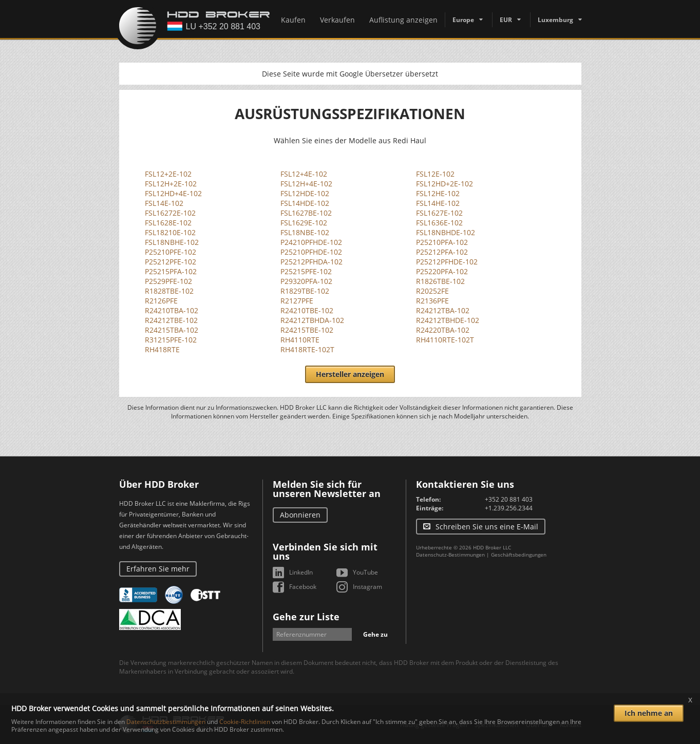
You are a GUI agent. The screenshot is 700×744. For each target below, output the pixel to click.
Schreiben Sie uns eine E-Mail (487, 527)
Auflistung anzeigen (403, 20)
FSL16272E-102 (170, 213)
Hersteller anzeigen (350, 374)
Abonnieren (300, 515)
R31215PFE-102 (171, 340)
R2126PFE (161, 301)
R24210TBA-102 (172, 310)
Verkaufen (337, 20)
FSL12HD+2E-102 (444, 184)
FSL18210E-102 (170, 232)
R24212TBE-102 (171, 320)
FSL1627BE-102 (306, 213)
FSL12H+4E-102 (306, 184)
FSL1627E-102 (439, 213)
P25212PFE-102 (171, 262)
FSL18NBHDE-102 (446, 232)
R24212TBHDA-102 (312, 320)
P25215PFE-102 (306, 271)
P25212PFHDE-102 (447, 262)
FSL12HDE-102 (305, 193)
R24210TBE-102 (307, 310)
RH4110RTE (300, 340)
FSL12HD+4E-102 (173, 193)
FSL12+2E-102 (168, 174)
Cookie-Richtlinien (245, 722)
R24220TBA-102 (443, 330)
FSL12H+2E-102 (171, 184)
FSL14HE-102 (438, 203)
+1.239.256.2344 (509, 508)
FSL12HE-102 (438, 193)
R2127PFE (297, 301)
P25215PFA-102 (171, 271)
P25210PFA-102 (442, 242)
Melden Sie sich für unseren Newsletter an (327, 489)
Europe (463, 20)
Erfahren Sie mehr (158, 569)
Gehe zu (375, 634)
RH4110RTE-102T (445, 340)
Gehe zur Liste (306, 617)
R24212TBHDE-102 (448, 320)
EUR (506, 20)
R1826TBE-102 (440, 281)
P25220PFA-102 (442, 271)
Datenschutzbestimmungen (166, 722)
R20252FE (432, 291)
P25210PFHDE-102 (311, 252)
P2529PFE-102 (168, 281)
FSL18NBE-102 (305, 232)
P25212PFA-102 (442, 252)
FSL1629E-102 (304, 223)
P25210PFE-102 (171, 252)
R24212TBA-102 (443, 310)
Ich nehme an (649, 713)
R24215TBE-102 (307, 330)
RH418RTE (162, 349)
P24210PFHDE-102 (311, 242)
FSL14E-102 (164, 203)
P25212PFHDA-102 (311, 262)
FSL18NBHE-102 (172, 242)
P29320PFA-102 (306, 281)
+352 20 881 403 (509, 499)
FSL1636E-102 (439, 223)
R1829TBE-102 (305, 291)
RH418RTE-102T (307, 349)
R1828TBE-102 (169, 291)
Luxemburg (555, 20)
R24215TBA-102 (172, 330)
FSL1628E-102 (168, 223)
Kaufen (293, 20)
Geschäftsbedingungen (519, 555)
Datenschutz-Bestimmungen (450, 555)
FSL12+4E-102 (304, 174)
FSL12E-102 (435, 174)
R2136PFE (432, 301)
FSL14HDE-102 (305, 203)
